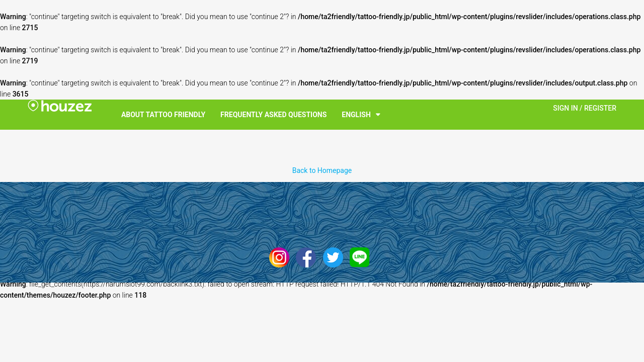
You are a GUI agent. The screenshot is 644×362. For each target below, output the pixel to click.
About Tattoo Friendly (163, 115)
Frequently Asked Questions (273, 115)
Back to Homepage (322, 170)
